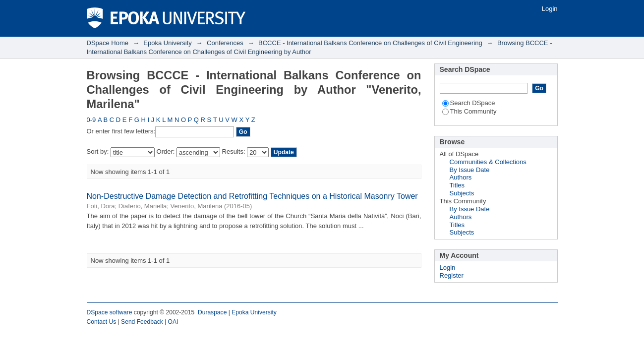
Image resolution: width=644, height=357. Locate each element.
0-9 (91, 120)
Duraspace (212, 312)
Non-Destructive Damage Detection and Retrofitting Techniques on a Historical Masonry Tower (252, 196)
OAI (173, 322)
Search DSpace (469, 103)
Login (550, 9)
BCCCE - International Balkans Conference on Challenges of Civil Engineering (370, 43)
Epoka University (168, 43)
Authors (461, 177)
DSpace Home (108, 43)
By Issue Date (470, 170)
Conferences (225, 43)
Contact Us (102, 322)
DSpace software (110, 312)
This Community (469, 111)
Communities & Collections (488, 162)
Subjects (462, 193)
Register (452, 275)
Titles (457, 185)
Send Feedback (142, 322)
